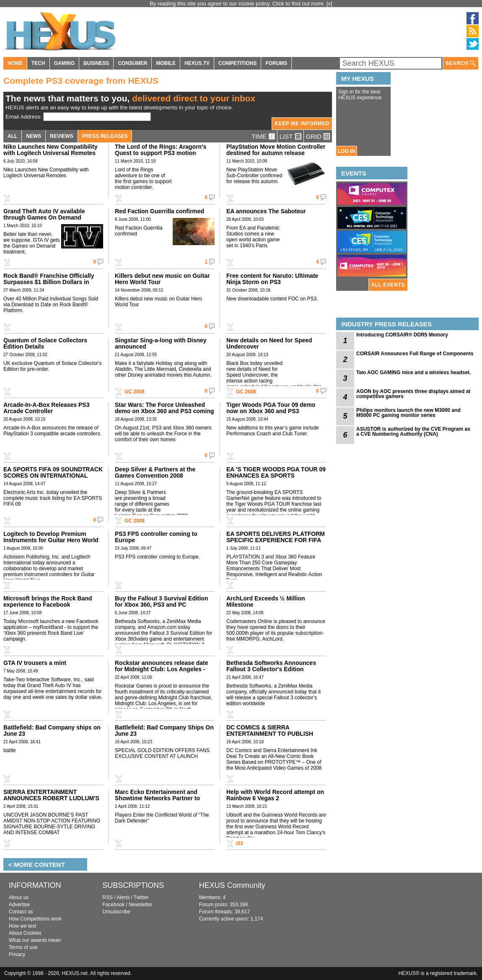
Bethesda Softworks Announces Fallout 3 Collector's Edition (271, 666)
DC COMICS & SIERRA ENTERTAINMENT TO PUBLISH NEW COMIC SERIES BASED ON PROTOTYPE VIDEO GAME (272, 737)
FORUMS (276, 63)
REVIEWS (61, 136)
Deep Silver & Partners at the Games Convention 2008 (155, 472)
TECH (38, 63)
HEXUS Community (232, 885)
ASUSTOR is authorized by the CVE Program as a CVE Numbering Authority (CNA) (413, 432)
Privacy (17, 954)
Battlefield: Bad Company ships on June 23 (52, 730)
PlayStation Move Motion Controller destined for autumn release (276, 150)
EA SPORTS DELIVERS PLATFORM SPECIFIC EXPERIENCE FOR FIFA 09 (276, 540)
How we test (22, 926)
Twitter (141, 897)
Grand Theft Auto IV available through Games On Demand (44, 214)
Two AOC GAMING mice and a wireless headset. (413, 372)
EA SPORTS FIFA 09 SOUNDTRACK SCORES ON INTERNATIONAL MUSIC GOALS (53, 476)
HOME (15, 63)
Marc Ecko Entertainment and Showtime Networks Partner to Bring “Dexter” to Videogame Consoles (157, 801)
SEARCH (461, 63)
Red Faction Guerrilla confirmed (159, 211)
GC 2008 (135, 392)
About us (19, 897)
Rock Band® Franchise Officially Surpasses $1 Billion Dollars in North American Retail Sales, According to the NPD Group (49, 285)
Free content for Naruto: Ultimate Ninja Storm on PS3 (272, 279)
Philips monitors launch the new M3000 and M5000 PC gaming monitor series (408, 413)
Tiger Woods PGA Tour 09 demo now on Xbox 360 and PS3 (271, 408)
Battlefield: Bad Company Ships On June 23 (164, 730)
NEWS (34, 136)
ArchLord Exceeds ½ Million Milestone (266, 601)
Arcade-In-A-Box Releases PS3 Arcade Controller (46, 408)
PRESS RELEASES (105, 136)
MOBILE (166, 63)
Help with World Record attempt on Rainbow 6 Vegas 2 (275, 795)
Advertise (19, 905)
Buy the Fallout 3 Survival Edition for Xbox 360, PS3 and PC (161, 601)
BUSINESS (96, 63)
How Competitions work (35, 919)
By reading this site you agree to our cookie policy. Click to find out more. (238, 4)
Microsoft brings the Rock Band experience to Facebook (48, 601)
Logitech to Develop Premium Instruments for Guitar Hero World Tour (51, 540)
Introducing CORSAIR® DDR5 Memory (402, 335)
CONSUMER (132, 63)
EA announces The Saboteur (266, 211)
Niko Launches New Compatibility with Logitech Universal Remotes (51, 150)
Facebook (113, 905)
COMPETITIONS (237, 63)
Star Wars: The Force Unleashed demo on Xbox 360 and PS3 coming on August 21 (165, 411)
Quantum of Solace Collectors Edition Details (45, 343)
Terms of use (23, 947)
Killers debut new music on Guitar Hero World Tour (162, 279)
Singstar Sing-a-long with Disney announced (161, 343)
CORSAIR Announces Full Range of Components (415, 354)
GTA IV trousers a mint (35, 663)
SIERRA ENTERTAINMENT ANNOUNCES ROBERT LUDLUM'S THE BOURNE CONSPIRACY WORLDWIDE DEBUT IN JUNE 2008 (53, 801)
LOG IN (346, 151)
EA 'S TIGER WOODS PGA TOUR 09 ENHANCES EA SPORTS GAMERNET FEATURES (276, 476)
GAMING (64, 63)
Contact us (21, 912)
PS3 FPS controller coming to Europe (156, 537)
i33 (240, 843)
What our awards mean (35, 940)
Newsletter (141, 905)
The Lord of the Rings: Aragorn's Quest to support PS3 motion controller (161, 153)
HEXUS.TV (197, 63)
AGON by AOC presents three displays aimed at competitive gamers (413, 394)
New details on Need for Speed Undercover (269, 343)
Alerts (123, 897)
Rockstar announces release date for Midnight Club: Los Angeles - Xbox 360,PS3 (162, 669)
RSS (108, 897)
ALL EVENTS (388, 285)
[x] (329, 4)
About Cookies (25, 933)
